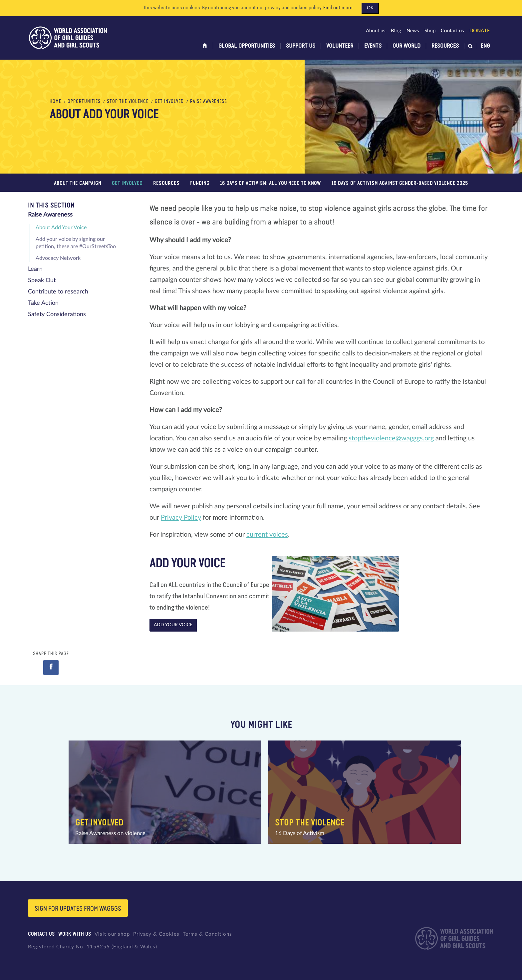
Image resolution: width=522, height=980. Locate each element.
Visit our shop (112, 934)
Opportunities (84, 102)
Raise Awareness (209, 102)
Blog (396, 31)
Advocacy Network (58, 258)
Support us (301, 46)
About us (376, 31)
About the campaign (78, 183)
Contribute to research (58, 292)
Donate (480, 31)
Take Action (43, 303)
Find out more (338, 8)
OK (370, 8)
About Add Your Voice (61, 228)
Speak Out (42, 280)
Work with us (75, 934)
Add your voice (173, 625)
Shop (430, 31)
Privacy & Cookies (156, 934)
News (413, 31)
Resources (445, 46)
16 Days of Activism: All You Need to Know (270, 183)
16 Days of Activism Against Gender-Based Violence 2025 (400, 183)
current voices (267, 535)
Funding (200, 183)
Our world (406, 46)
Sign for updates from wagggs (78, 909)
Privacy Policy (181, 518)
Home (55, 102)
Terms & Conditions (207, 934)
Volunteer (340, 46)
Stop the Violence (128, 102)
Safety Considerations (57, 314)
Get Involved (169, 102)
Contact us (452, 31)
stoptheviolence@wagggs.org (391, 438)
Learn (35, 269)
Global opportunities (247, 46)
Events (373, 46)
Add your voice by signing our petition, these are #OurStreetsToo (76, 243)
